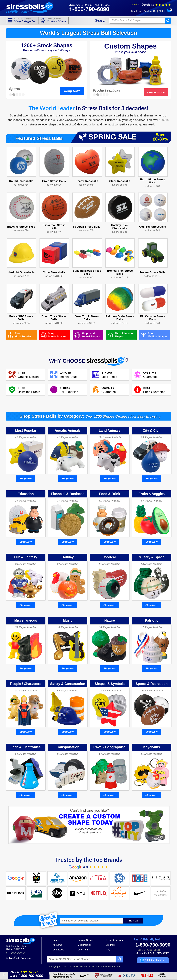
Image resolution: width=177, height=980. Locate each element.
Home (56, 940)
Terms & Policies (114, 940)
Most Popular (84, 945)
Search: (101, 20)
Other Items (84, 950)
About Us (136, 11)
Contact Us (150, 11)
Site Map (110, 945)
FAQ (161, 11)
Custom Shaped (86, 940)
